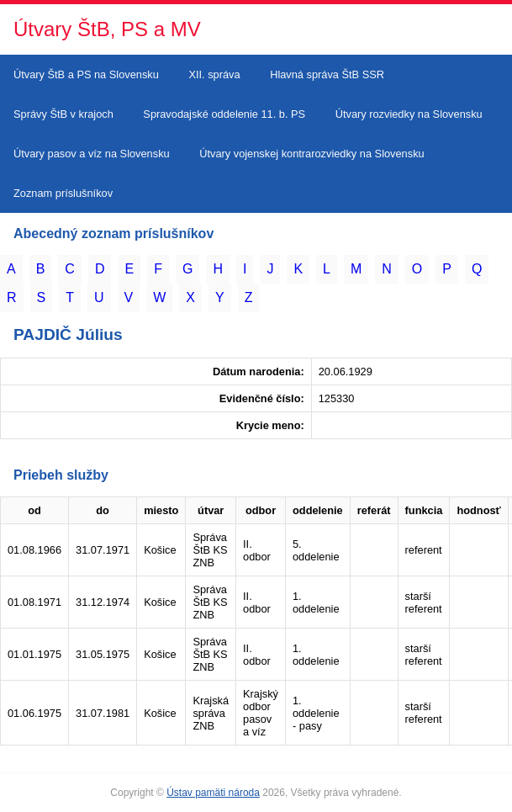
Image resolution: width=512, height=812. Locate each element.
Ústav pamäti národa (213, 793)
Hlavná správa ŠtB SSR (327, 74)
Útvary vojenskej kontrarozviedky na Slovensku (311, 154)
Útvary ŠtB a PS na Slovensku (86, 74)
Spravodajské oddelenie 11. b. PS (224, 114)
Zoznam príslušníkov (63, 193)
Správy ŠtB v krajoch (63, 114)
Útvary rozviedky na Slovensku (409, 114)
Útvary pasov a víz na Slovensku (92, 154)
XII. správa (214, 74)
